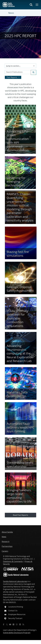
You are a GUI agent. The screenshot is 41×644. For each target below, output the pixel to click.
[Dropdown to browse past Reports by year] (13, 77)
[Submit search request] (33, 72)
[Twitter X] (7, 624)
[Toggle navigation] (6, 13)
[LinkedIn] (20, 624)
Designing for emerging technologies (16, 181)
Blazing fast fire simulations (18, 253)
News (11, 13)
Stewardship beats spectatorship (20, 464)
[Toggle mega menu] (37, 5)
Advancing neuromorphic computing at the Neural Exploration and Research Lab (20, 353)
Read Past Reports (20, 515)
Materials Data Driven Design (17, 394)
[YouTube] (10, 624)
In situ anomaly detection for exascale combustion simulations (17, 318)
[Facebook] (4, 624)
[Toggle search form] (31, 5)
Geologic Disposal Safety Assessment (20, 289)
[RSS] (23, 624)
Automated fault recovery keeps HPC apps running (20, 427)
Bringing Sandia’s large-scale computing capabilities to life (19, 496)
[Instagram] (17, 624)
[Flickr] (13, 624)
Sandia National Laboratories (15, 581)
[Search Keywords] (20, 72)
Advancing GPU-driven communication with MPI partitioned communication (18, 141)
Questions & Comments (13, 561)
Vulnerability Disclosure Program (17, 633)
